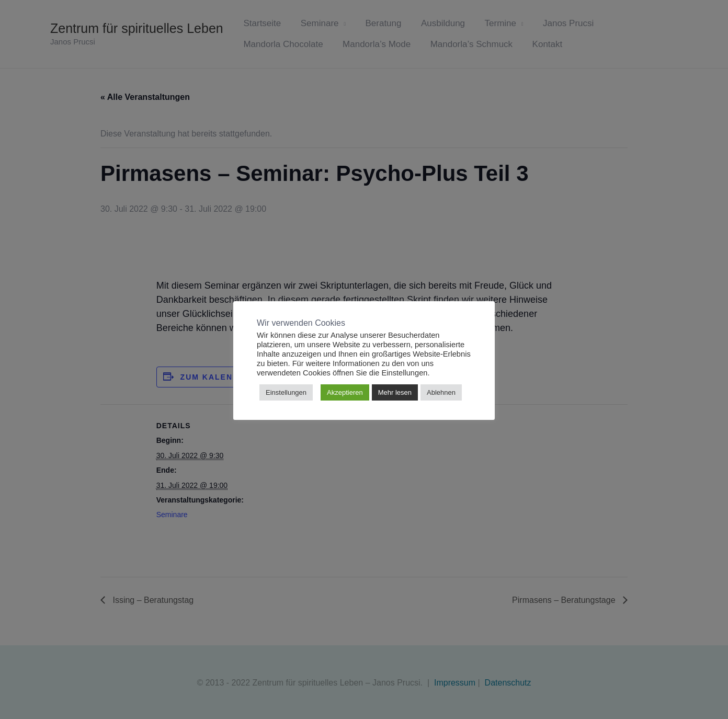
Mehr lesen (395, 392)
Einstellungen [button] (286, 392)
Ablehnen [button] (441, 392)
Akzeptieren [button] (345, 392)
